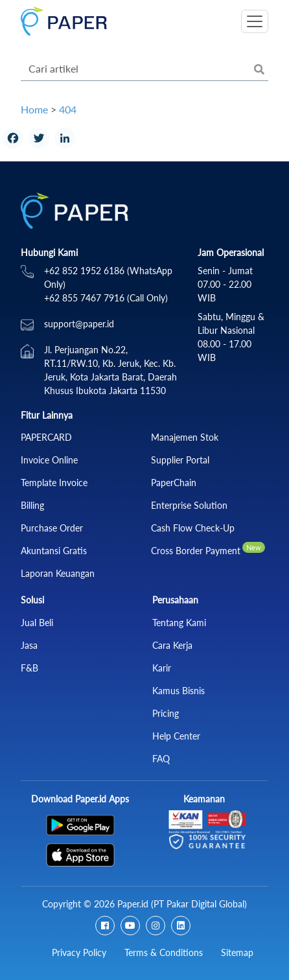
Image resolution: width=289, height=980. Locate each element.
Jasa (29, 645)
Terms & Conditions (164, 952)
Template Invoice (54, 483)
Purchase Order (52, 528)
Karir (162, 668)
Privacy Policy (79, 952)
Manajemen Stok (185, 437)
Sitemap (237, 952)
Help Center (176, 736)
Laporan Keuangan (58, 573)
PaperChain (174, 483)
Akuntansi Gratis (54, 551)
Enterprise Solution (189, 505)
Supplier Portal (180, 460)
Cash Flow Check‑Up (193, 528)
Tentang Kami (179, 623)
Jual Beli (37, 623)
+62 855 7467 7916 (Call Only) (106, 298)
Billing (32, 505)
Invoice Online (49, 460)
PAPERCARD (46, 437)
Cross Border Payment (196, 551)
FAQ (161, 759)
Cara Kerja (172, 645)
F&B (29, 668)
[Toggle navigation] (255, 21)
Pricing (166, 713)
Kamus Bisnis (179, 691)
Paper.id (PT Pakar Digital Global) (182, 904)
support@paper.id (79, 324)
